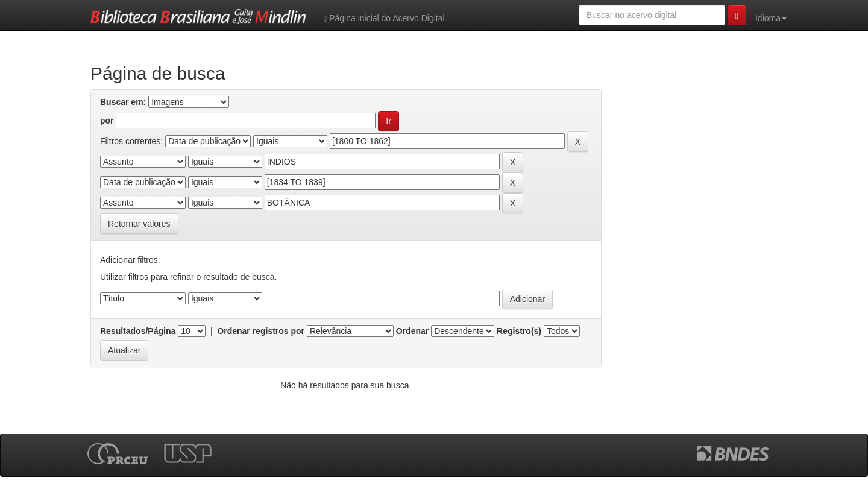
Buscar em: (123, 102)
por (107, 121)
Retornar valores (139, 224)
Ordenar (412, 331)
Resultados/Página (138, 331)
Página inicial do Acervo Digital (384, 18)
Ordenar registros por (261, 331)
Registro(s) (519, 331)
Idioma (771, 18)
